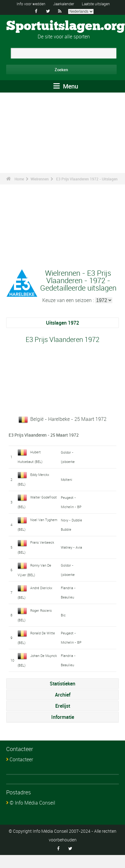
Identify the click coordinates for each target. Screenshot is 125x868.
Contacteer (21, 759)
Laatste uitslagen (96, 4)
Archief (63, 695)
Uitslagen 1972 (62, 323)
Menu (66, 86)
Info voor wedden (31, 4)
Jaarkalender (64, 4)
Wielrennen (40, 179)
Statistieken (62, 684)
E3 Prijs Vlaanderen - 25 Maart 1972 (44, 435)
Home (19, 179)
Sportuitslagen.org (66, 26)
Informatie (63, 717)
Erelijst (63, 706)
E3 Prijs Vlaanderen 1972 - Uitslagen (87, 179)
